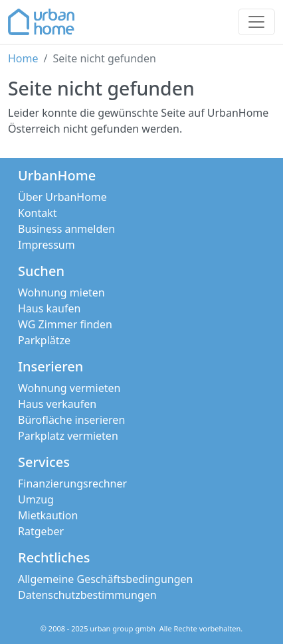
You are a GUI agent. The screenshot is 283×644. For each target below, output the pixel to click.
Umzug (36, 499)
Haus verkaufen (57, 404)
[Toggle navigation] (256, 22)
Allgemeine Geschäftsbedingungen (105, 579)
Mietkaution (48, 515)
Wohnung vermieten (69, 388)
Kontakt (38, 213)
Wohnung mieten (61, 292)
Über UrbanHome (62, 197)
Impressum (47, 245)
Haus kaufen (49, 308)
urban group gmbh (123, 628)
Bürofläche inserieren (71, 420)
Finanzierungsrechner (72, 483)
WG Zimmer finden (65, 324)
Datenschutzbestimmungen (87, 595)
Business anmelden (66, 229)
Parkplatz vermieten (68, 436)
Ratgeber (41, 531)
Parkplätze (44, 340)
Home (23, 58)
